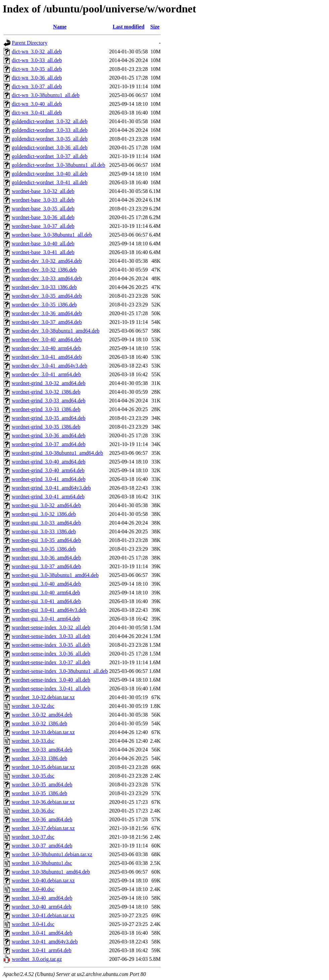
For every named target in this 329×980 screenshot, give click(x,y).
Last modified (128, 27)
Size (155, 27)
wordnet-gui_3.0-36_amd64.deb (46, 558)
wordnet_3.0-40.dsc (33, 889)
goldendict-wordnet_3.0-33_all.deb (50, 130)
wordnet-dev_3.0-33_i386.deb (44, 287)
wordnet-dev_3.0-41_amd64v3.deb (50, 366)
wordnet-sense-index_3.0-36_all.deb (51, 654)
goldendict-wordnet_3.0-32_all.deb (50, 121)
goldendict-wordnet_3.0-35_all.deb (50, 139)
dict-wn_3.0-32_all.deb (37, 52)
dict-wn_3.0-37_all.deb (37, 86)
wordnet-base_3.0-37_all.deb (43, 226)
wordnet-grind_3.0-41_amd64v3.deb (51, 488)
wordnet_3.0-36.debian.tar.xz (43, 802)
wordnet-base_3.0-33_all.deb (43, 200)
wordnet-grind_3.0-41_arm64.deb (48, 497)
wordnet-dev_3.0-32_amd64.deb (47, 261)
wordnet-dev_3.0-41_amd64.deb (47, 357)
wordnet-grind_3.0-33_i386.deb (46, 409)
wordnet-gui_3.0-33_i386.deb (44, 531)
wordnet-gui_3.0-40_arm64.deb (46, 593)
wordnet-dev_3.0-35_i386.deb (44, 305)
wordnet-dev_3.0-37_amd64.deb (47, 322)
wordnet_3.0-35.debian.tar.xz (43, 767)
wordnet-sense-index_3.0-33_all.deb (51, 636)
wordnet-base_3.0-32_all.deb (43, 191)
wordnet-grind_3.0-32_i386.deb (46, 392)
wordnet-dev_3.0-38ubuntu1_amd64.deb (56, 331)
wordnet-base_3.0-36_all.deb (43, 217)
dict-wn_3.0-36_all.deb (37, 78)
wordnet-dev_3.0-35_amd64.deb (47, 296)
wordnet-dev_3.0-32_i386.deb (44, 270)
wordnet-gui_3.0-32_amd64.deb (46, 505)
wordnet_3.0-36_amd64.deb (42, 819)
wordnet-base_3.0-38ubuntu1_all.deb (52, 235)
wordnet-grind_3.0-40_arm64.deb (48, 470)
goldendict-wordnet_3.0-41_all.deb (50, 182)
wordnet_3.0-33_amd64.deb (42, 750)
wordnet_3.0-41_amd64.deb (42, 933)
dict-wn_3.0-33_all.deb (37, 60)
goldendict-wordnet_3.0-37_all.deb (50, 156)
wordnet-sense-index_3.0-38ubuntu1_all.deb (60, 671)
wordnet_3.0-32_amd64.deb (42, 715)
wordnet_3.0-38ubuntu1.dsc (42, 863)
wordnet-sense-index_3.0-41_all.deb (51, 689)
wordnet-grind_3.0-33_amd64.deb (49, 401)
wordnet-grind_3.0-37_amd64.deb (49, 444)
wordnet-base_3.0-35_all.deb (43, 209)
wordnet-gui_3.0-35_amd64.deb (46, 540)
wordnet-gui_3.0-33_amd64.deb (46, 523)
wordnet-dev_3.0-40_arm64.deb (46, 348)
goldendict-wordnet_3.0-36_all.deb (50, 148)
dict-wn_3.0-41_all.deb (37, 113)
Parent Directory (30, 43)
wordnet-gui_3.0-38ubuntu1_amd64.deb (55, 575)
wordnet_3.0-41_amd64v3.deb (45, 942)
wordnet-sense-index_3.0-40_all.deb (51, 680)
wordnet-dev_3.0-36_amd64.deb (47, 313)
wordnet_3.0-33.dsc (33, 741)
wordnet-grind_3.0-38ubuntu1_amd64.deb (57, 453)
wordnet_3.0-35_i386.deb (39, 793)
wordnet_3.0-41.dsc (33, 924)
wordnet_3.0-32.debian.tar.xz (43, 697)
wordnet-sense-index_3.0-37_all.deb (51, 662)
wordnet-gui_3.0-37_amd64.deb (46, 566)
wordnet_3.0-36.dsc (33, 811)
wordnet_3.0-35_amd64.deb (42, 785)
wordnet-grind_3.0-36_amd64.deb (49, 435)
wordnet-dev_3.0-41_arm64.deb (46, 374)
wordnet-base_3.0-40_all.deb (43, 243)
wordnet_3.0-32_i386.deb (39, 723)
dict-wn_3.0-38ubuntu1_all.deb (46, 95)
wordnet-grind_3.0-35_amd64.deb (49, 418)
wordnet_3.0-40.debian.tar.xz (43, 880)
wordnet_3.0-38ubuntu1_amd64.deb (51, 872)
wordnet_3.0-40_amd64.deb (42, 898)
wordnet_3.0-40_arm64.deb (42, 907)
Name (60, 27)
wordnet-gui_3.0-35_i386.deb (44, 549)
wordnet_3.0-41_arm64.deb (42, 950)
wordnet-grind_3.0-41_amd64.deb (49, 479)
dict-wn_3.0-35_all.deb (37, 69)
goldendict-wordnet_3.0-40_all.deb (50, 174)
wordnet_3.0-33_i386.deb (39, 758)
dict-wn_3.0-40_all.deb (37, 104)
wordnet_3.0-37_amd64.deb (42, 846)
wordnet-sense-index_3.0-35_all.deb (51, 645)
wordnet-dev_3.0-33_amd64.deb (47, 278)
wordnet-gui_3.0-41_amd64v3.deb (49, 610)
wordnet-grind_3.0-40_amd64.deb (49, 462)
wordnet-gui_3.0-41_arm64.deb (46, 619)
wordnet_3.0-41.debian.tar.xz (43, 915)
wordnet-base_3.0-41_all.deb (43, 252)
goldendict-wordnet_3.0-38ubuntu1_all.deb (58, 165)
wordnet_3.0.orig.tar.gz (37, 959)
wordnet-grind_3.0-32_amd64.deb (49, 383)
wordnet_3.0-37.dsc (33, 837)
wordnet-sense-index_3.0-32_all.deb (51, 627)
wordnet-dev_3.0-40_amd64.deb (47, 339)
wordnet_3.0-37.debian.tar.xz (43, 828)
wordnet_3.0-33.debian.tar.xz (43, 732)
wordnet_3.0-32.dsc (33, 706)
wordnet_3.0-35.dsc (33, 776)
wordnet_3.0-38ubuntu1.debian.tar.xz (52, 854)
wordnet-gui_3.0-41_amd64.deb (46, 601)
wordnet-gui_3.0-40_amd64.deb (46, 584)
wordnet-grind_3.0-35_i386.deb (46, 427)
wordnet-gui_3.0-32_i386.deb (44, 514)
